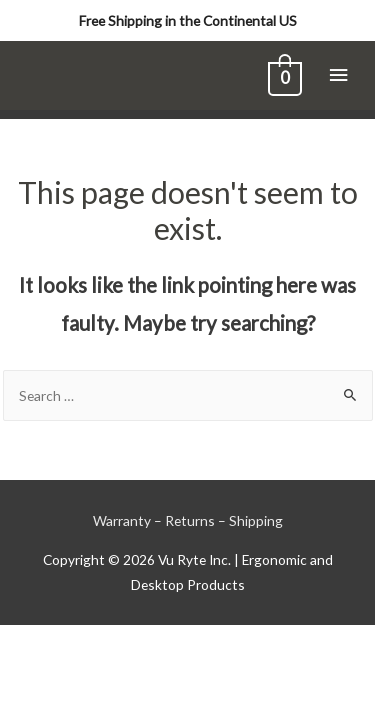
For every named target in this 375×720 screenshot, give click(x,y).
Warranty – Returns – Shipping (188, 520)
